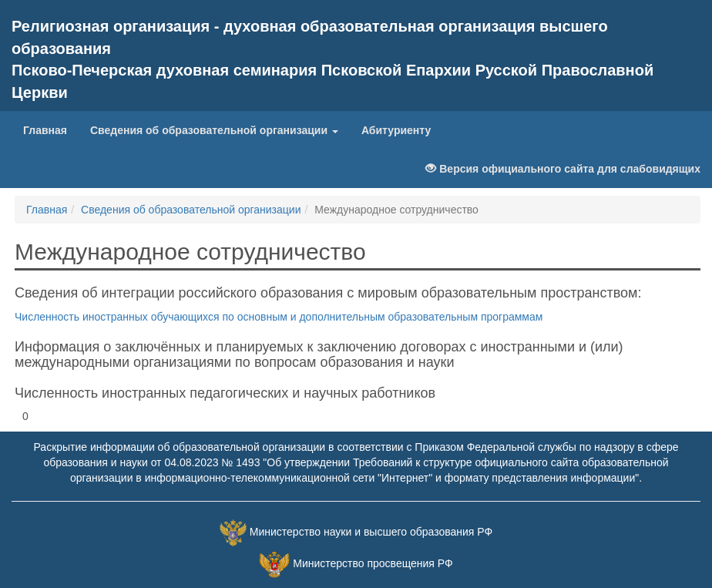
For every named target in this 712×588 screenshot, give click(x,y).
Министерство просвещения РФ (373, 564)
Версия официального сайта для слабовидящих (563, 169)
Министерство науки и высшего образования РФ (371, 533)
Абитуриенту (396, 130)
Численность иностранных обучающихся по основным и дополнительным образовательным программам (279, 317)
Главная (45, 130)
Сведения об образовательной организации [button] (214, 130)
